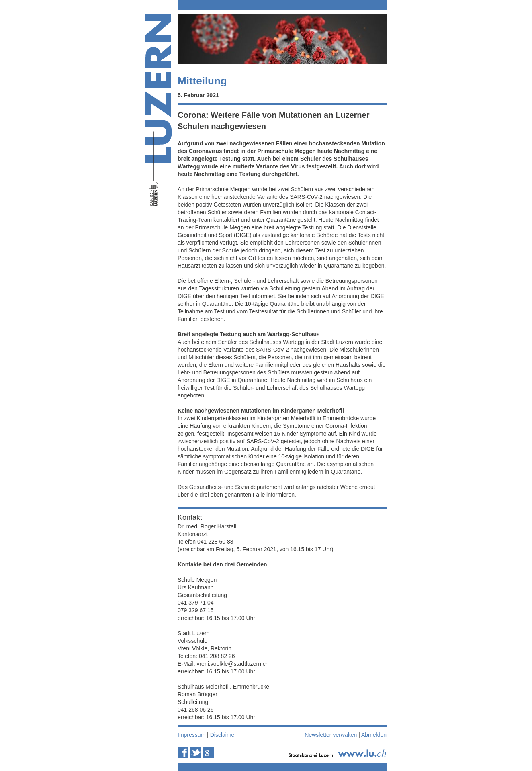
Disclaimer (223, 735)
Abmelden (374, 735)
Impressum (191, 735)
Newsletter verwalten (331, 735)
